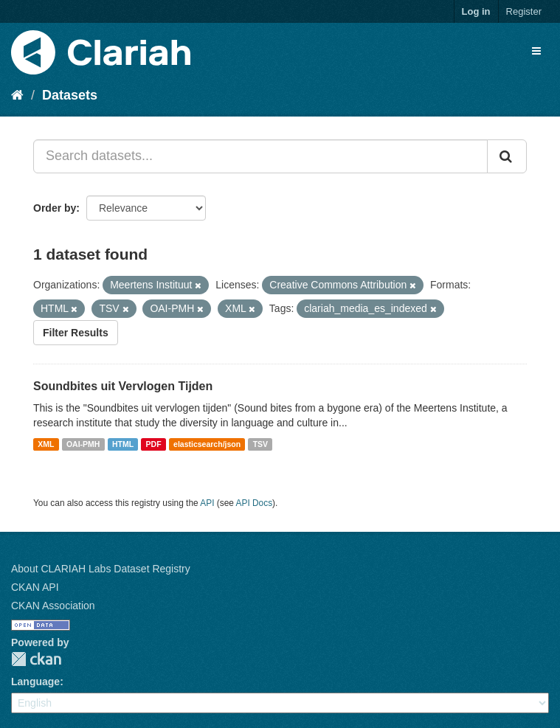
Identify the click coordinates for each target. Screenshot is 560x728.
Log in (476, 11)
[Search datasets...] (260, 156)
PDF (154, 444)
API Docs (255, 503)
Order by (55, 208)
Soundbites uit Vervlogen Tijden (123, 386)
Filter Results (76, 333)
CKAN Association (53, 606)
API (207, 503)
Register (524, 11)
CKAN (36, 659)
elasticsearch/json (207, 444)
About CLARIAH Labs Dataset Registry (101, 569)
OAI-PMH (83, 444)
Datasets (70, 95)
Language (35, 682)
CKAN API (35, 587)
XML (46, 444)
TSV (260, 444)
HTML (123, 444)
